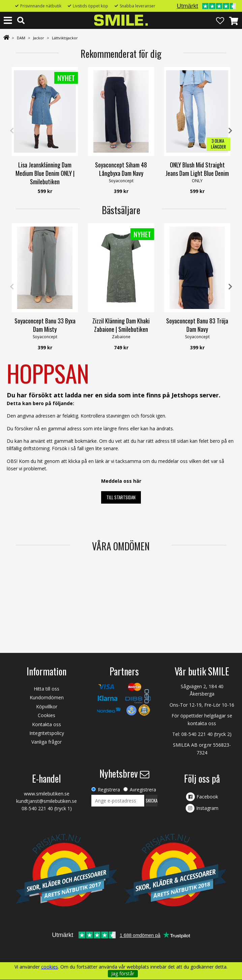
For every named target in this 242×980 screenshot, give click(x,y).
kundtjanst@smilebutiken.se (47, 801)
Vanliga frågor (47, 742)
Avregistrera (143, 790)
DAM (21, 38)
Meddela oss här (121, 481)
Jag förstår (123, 973)
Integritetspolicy (47, 733)
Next (230, 131)
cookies (50, 967)
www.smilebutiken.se (47, 794)
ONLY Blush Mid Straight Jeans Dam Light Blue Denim (197, 169)
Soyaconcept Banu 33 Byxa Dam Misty (45, 325)
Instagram (207, 808)
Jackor (39, 38)
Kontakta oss (47, 724)
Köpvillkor (47, 707)
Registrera (109, 790)
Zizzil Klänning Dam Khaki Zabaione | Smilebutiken (121, 325)
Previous (12, 131)
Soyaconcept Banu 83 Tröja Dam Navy (197, 325)
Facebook (207, 797)
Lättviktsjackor (65, 38)
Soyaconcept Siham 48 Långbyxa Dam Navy (121, 169)
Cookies (47, 715)
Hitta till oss (47, 689)
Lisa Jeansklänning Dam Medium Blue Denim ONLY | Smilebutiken (45, 173)
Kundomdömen (47, 697)
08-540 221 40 (197, 734)
